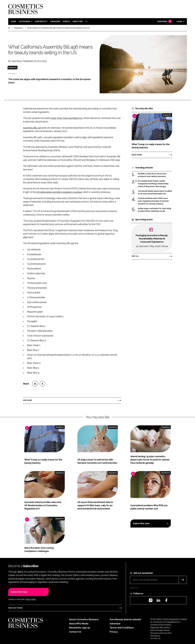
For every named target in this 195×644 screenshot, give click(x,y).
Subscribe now (141, 523)
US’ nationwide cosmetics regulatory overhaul (59, 192)
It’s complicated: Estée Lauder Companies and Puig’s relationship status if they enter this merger (153, 184)
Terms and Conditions (122, 628)
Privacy (114, 632)
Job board (55, 21)
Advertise (115, 624)
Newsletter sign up (80, 628)
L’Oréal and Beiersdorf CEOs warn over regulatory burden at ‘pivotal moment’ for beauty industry (153, 201)
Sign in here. (31, 599)
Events (66, 21)
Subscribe (164, 22)
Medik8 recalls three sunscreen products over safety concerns (152, 175)
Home (14, 21)
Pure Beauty (41, 21)
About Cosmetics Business (84, 619)
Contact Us (75, 632)
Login (179, 21)
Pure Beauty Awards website (125, 619)
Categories (24, 21)
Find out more (15, 608)
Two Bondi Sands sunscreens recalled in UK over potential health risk (155, 193)
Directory (78, 21)
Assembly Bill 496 (32, 128)
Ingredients (165, 473)
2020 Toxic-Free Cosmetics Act (67, 118)
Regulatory (12, 68)
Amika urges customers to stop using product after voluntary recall (154, 210)
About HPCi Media (79, 624)
